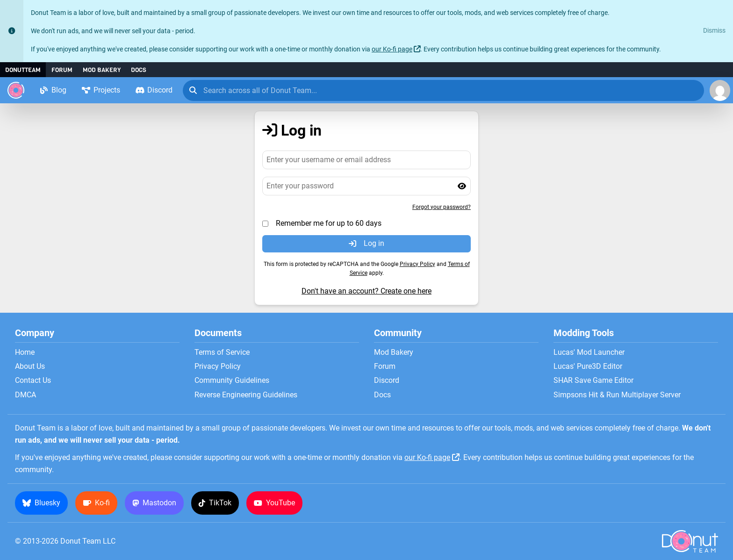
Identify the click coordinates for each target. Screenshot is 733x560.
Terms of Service (222, 352)
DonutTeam (23, 70)
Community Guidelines (232, 381)
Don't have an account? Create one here (366, 291)
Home (25, 352)
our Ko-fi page (392, 49)
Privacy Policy (417, 264)
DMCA (25, 395)
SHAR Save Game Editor (593, 381)
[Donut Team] (16, 90)
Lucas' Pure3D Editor (588, 366)
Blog (53, 90)
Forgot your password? (442, 207)
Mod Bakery (102, 70)
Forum (62, 70)
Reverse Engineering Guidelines (246, 395)
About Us (30, 366)
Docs (139, 70)
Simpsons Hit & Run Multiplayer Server (617, 395)
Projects (101, 90)
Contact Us (33, 381)
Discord (154, 90)
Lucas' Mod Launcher (589, 352)
